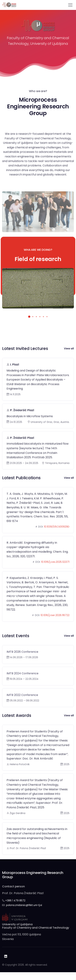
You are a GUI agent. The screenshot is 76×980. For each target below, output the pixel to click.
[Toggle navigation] (70, 5)
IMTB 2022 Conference (22, 708)
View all (69, 349)
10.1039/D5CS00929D (57, 540)
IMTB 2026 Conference (22, 665)
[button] (29, 317)
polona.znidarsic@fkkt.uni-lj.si (24, 905)
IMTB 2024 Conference (22, 686)
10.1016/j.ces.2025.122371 (55, 575)
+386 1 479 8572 (15, 900)
